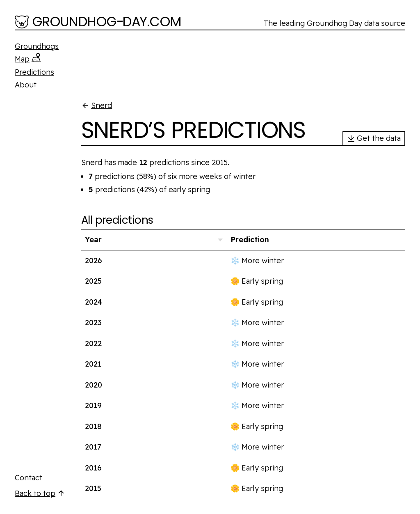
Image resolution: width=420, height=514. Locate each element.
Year (93, 240)
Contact (29, 478)
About (26, 85)
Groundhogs (37, 46)
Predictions (34, 72)
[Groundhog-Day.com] (98, 23)
